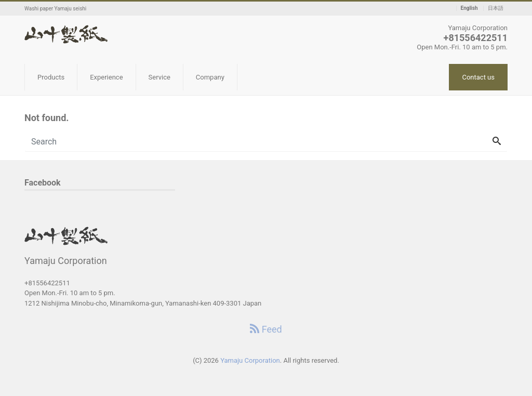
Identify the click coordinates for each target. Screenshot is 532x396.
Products (51, 77)
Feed (266, 329)
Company (210, 77)
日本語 (496, 8)
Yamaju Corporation (250, 360)
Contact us (478, 77)
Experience (106, 77)
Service (159, 77)
